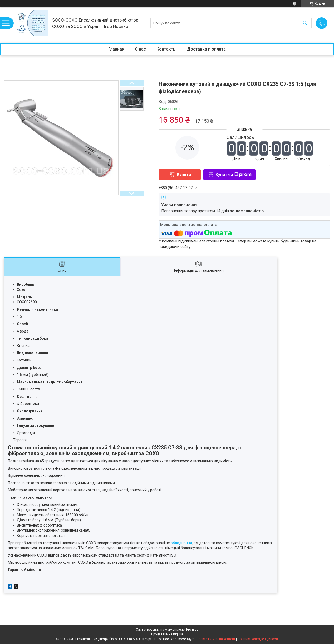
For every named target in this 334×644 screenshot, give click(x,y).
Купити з (234, 174)
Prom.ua (192, 630)
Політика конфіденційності (258, 639)
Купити (184, 174)
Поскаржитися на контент (216, 639)
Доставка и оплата (206, 49)
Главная (116, 49)
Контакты (166, 49)
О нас (140, 49)
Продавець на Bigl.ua (167, 634)
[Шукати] (305, 23)
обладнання (181, 543)
